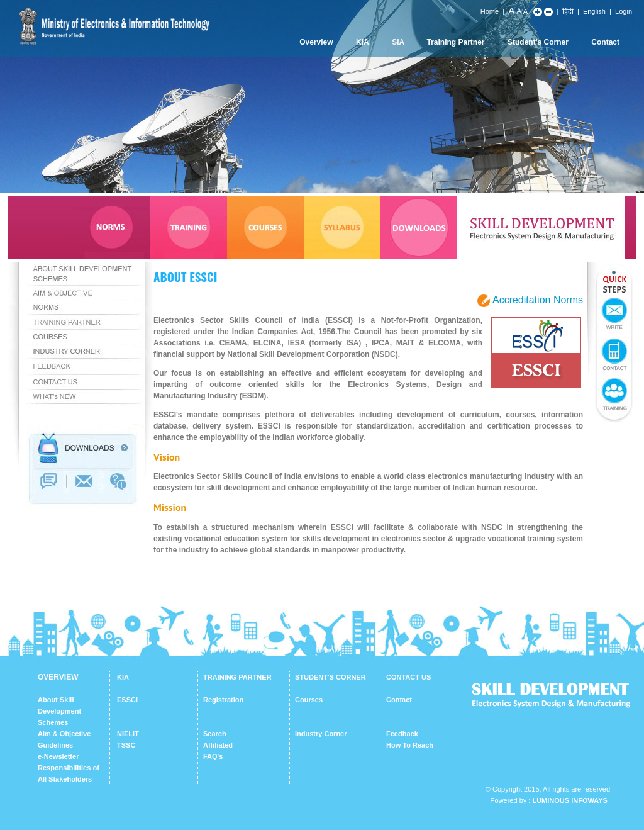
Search (215, 734)
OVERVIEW (58, 677)
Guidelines (55, 745)
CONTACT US (408, 677)
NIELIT (128, 734)
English (594, 11)
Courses (309, 700)
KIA (363, 42)
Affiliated (218, 745)
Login (624, 11)
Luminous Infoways (569, 800)
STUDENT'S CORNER (330, 677)
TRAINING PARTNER (237, 677)
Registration (223, 700)
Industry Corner (321, 734)
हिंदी (568, 11)
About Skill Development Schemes (59, 711)
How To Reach (410, 745)
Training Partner (456, 42)
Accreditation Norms (538, 300)
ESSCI (127, 700)
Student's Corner (538, 42)
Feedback (402, 734)
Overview (316, 42)
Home (490, 11)
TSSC (126, 745)
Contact (605, 42)
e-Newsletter (58, 756)
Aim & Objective (64, 734)
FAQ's (213, 756)
